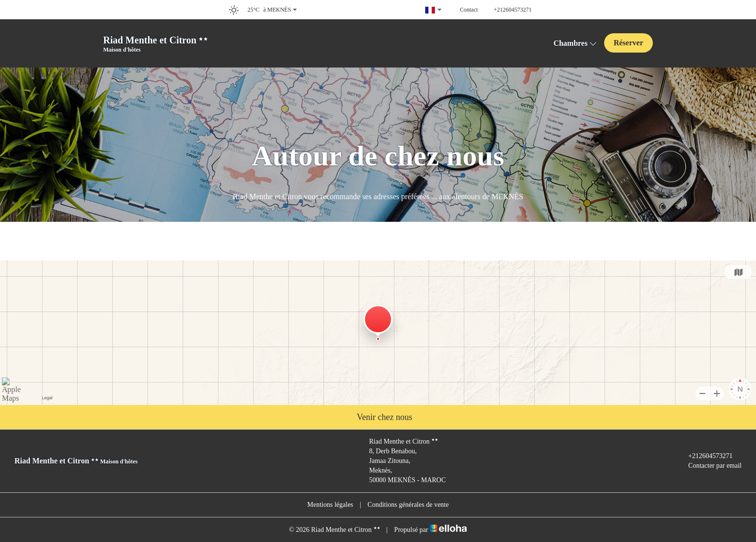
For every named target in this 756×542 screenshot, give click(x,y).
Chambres (575, 43)
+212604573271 (705, 456)
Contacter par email (709, 466)
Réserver (628, 43)
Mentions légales (330, 505)
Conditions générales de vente (408, 505)
